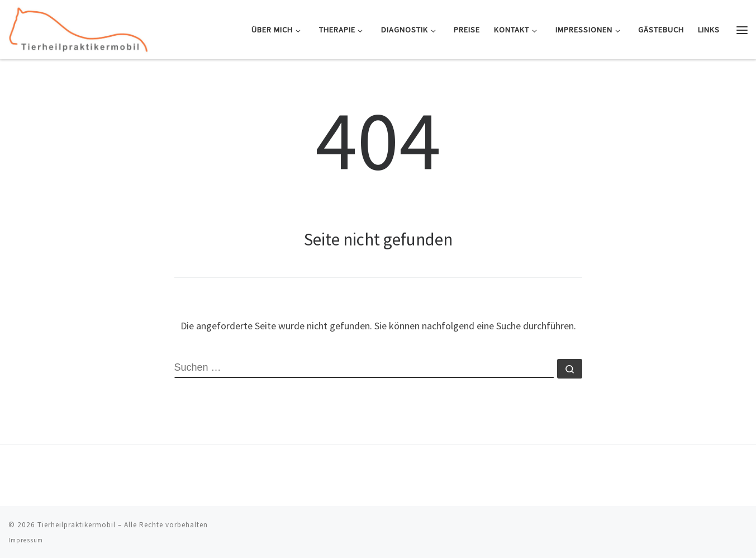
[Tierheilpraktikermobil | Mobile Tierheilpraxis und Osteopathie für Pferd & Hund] (78, 28)
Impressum (26, 540)
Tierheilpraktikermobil (77, 525)
